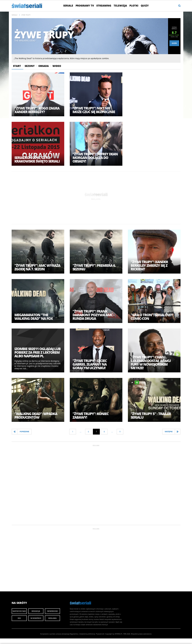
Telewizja (120, 6)
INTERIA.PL (119, 634)
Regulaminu (74, 634)
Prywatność (100, 634)
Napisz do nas (19, 611)
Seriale (68, 6)
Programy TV (85, 6)
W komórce (36, 618)
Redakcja (36, 611)
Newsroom (52, 611)
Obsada (44, 66)
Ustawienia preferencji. (87, 634)
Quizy (145, 6)
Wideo (57, 66)
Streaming (104, 6)
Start (17, 66)
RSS (19, 618)
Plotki (134, 6)
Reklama (52, 618)
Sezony (30, 66)
